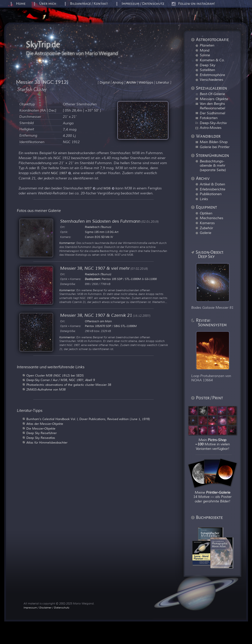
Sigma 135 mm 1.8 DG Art (102, 232)
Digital (105, 83)
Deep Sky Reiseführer (41, 433)
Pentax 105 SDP (112, 279)
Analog (118, 83)
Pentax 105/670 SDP (98, 326)
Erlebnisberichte (212, 189)
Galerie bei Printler (215, 147)
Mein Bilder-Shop (214, 142)
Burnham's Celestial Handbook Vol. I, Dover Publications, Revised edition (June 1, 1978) (88, 419)
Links (204, 199)
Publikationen (211, 194)
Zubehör (206, 228)
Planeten (207, 45)
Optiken (206, 213)
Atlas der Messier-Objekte (45, 424)
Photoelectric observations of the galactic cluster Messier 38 (69, 385)
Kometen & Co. (212, 60)
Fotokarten (209, 118)
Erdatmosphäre (212, 75)
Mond (204, 50)
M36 (109, 188)
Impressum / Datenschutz (143, 4)
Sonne (205, 55)
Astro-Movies (211, 128)
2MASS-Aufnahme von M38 (46, 390)
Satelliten (207, 70)
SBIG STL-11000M (125, 326)
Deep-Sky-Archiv (213, 123)
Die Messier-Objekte (41, 429)
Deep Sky (207, 65)
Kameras (207, 223)
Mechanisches (211, 218)
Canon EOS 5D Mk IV (99, 237)
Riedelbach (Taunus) (98, 227)
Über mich (48, 4)
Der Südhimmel (212, 113)
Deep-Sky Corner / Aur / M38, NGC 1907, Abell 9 (61, 380)
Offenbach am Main (98, 321)
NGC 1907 (61, 173)
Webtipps (146, 83)
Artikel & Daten (212, 184)
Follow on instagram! (197, 4)
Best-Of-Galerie (212, 94)
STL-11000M (133, 279)
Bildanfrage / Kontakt (89, 4)
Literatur (163, 83)
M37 (90, 188)
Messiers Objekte (214, 99)
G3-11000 (151, 279)
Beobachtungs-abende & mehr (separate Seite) (213, 166)
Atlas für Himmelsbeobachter (47, 443)
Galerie (205, 233)
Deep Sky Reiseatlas (41, 438)
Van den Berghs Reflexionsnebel (212, 106)
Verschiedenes (211, 80)
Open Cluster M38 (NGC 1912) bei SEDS (55, 376)
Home (21, 4)
